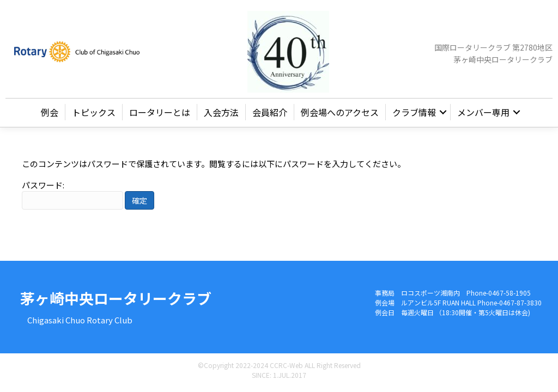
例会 (50, 112)
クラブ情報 (414, 112)
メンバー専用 (483, 112)
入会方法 (221, 112)
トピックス (94, 112)
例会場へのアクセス (340, 112)
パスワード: (72, 195)
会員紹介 (270, 112)
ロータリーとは (160, 112)
